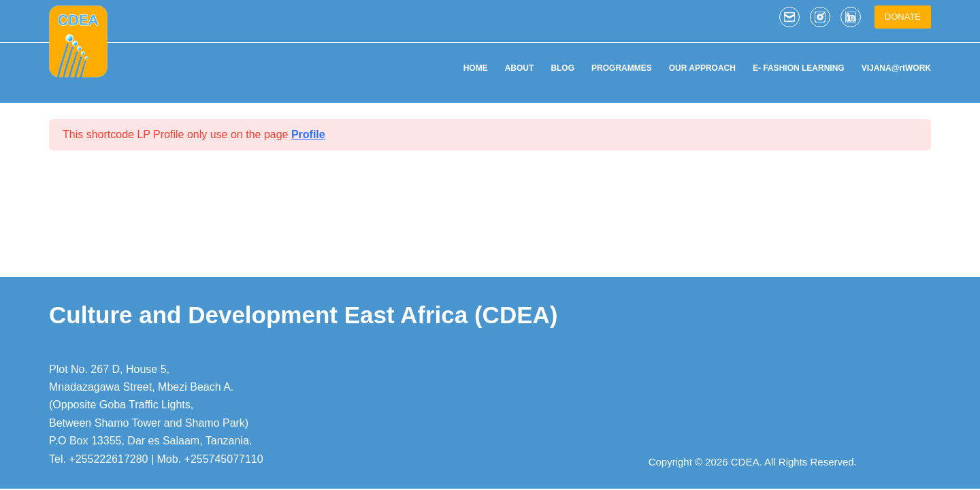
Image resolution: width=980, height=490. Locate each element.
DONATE (903, 17)
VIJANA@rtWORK (896, 68)
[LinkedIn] (851, 17)
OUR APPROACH (702, 68)
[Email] (789, 17)
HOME (476, 68)
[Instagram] (820, 17)
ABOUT (520, 68)
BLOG (562, 68)
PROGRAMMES (622, 68)
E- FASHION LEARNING (799, 68)
